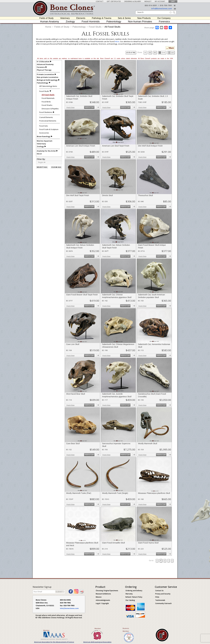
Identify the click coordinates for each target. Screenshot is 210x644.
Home (48, 27)
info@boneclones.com (162, 8)
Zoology (70, 21)
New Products (144, 18)
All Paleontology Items (48, 86)
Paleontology (114, 21)
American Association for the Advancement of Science (54, 642)
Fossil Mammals (48, 98)
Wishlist (148, 1)
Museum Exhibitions (103, 594)
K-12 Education (43, 62)
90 (155, 52)
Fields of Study (46, 18)
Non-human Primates (140, 21)
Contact (100, 1)
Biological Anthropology (47, 80)
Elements (81, 18)
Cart (173, 1)
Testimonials (160, 600)
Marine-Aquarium (45, 141)
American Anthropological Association (97, 642)
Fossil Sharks (47, 105)
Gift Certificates (114, 1)
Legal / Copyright (102, 603)
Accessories (44, 133)
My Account (160, 1)
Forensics (164, 21)
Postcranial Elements (48, 121)
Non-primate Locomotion (48, 77)
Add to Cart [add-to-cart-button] (89, 107)
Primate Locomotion (45, 74)
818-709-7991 (166, 5)
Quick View (70, 107)
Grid (162, 52)
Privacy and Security (163, 594)
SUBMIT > (60, 592)
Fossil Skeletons (46, 112)
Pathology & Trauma (102, 18)
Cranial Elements (46, 117)
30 (145, 52)
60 (150, 52)
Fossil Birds (46, 102)
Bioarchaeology (44, 136)
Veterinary (65, 18)
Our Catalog (130, 600)
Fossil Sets (44, 126)
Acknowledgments (103, 600)
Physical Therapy (44, 70)
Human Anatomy (50, 21)
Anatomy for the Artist (46, 151)
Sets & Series (124, 18)
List (171, 52)
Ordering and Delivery (134, 591)
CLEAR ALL (56, 167)
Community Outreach (163, 603)
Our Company (164, 18)
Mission (99, 597)
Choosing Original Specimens (107, 591)
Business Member (126, 630)
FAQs (157, 597)
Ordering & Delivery (133, 1)
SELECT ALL (42, 167)
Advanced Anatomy (45, 64)
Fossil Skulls (95, 27)
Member (46, 630)
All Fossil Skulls (112, 27)
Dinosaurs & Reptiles (50, 109)
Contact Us (159, 591)
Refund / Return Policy (134, 597)
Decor (39, 154)
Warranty (129, 594)
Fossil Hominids (91, 21)
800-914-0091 (151, 5)
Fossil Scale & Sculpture (49, 129)
